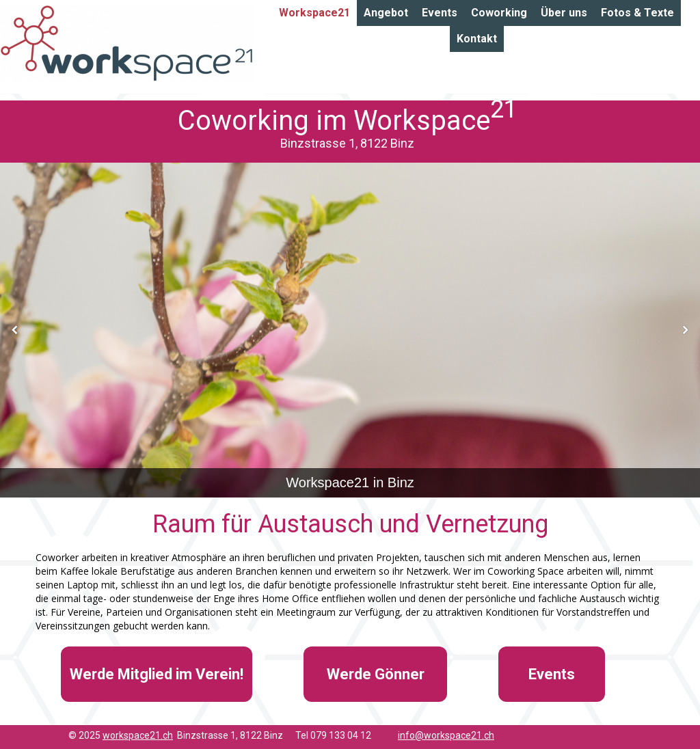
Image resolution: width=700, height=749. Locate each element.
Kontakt (477, 39)
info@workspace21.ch (446, 735)
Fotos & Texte (637, 13)
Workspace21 (314, 13)
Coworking (499, 13)
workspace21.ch (138, 735)
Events (440, 13)
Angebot (386, 13)
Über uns (564, 13)
